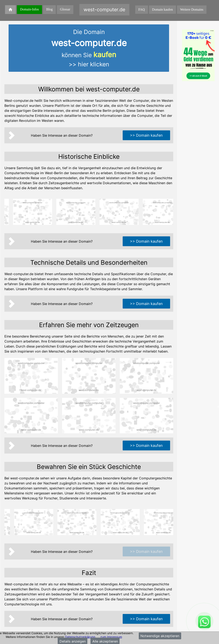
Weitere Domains (192, 9)
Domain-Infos (29, 9)
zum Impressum (111, 637)
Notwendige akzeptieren (160, 636)
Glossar (65, 9)
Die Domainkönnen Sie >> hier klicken (89, 48)
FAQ (142, 9)
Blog (49, 9)
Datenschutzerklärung (80, 637)
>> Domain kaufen (146, 135)
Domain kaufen (162, 9)
